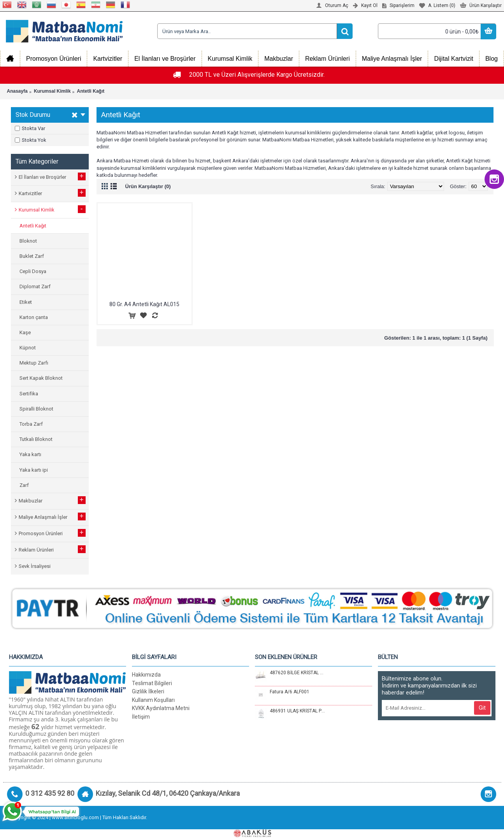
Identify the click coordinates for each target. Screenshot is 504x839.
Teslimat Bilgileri (152, 683)
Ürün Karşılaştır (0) (148, 186)
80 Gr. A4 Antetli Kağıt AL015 (144, 304)
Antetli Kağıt (91, 91)
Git (482, 708)
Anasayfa (17, 91)
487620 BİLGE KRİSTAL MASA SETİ (297, 673)
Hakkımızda (146, 675)
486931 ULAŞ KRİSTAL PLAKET (297, 711)
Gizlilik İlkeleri (148, 691)
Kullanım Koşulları (153, 700)
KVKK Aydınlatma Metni (161, 708)
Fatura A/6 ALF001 (290, 692)
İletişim (141, 717)
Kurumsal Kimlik (52, 91)
